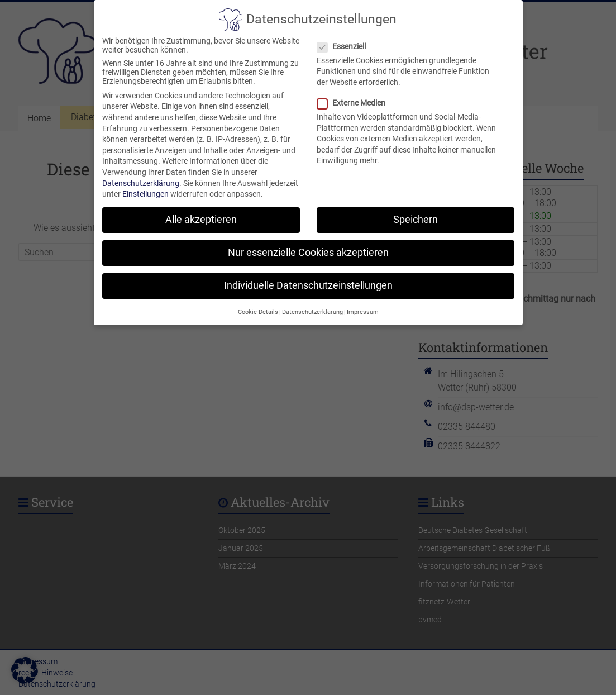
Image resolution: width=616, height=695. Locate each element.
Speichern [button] (416, 212)
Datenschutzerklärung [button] (312, 304)
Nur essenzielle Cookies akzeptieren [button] (308, 245)
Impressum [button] (363, 304)
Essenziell (346, 39)
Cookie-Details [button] (258, 304)
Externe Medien (356, 95)
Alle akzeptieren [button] (201, 212)
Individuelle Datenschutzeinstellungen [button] (308, 278)
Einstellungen (145, 186)
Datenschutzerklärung (141, 175)
